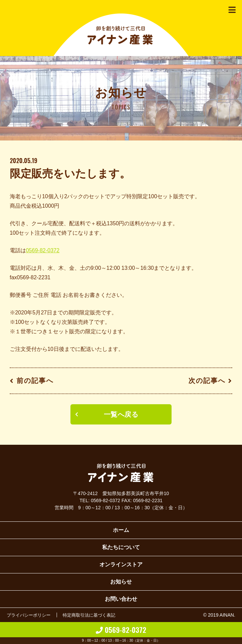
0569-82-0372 (43, 250)
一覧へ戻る (121, 414)
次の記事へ (207, 381)
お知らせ (121, 582)
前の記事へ (35, 381)
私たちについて (121, 547)
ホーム (121, 530)
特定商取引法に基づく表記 (94, 615)
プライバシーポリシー (30, 615)
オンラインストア (121, 564)
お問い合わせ (121, 599)
